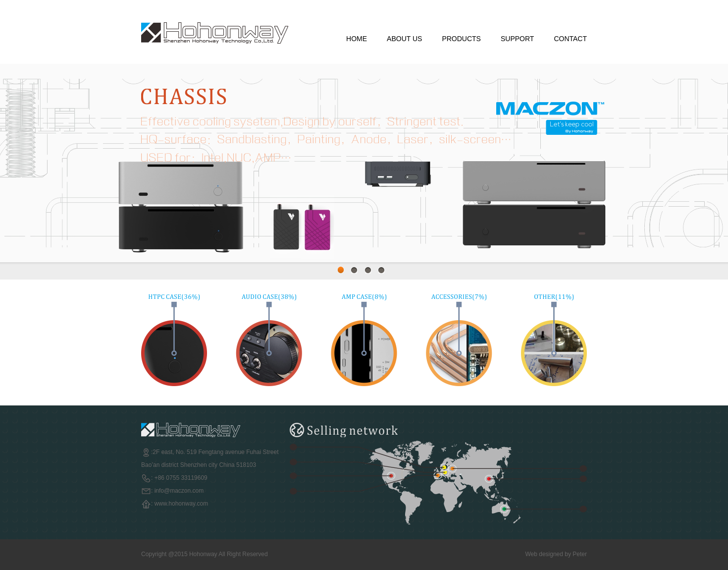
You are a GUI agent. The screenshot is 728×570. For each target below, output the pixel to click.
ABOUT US (404, 39)
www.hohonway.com (182, 504)
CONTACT (570, 39)
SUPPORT (517, 39)
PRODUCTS (461, 39)
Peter (580, 554)
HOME (357, 39)
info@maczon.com (179, 491)
